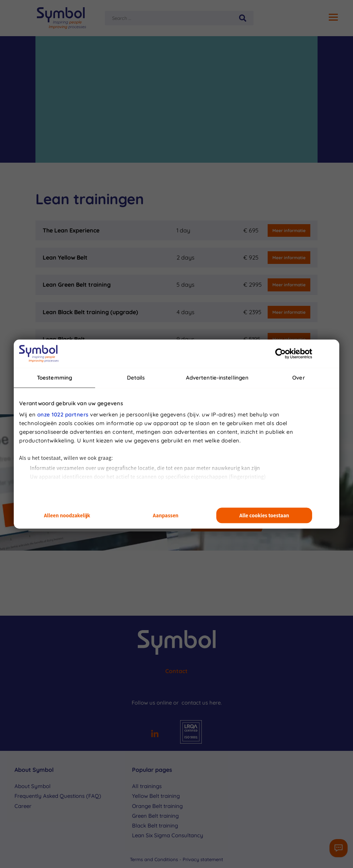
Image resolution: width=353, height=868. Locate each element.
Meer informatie (289, 230)
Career (23, 806)
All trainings (147, 786)
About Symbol (33, 786)
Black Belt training (155, 826)
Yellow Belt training (156, 796)
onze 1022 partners (63, 414)
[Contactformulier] (339, 848)
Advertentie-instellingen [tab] (217, 378)
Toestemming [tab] (54, 378)
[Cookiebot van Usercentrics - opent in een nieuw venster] (280, 354)
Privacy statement (203, 859)
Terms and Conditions (155, 859)
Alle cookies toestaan (264, 515)
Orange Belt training (157, 806)
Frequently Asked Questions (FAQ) (58, 796)
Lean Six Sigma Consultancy (168, 835)
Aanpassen (166, 515)
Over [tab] (298, 378)
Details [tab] (136, 378)
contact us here (201, 703)
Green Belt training (155, 816)
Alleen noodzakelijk (67, 515)
